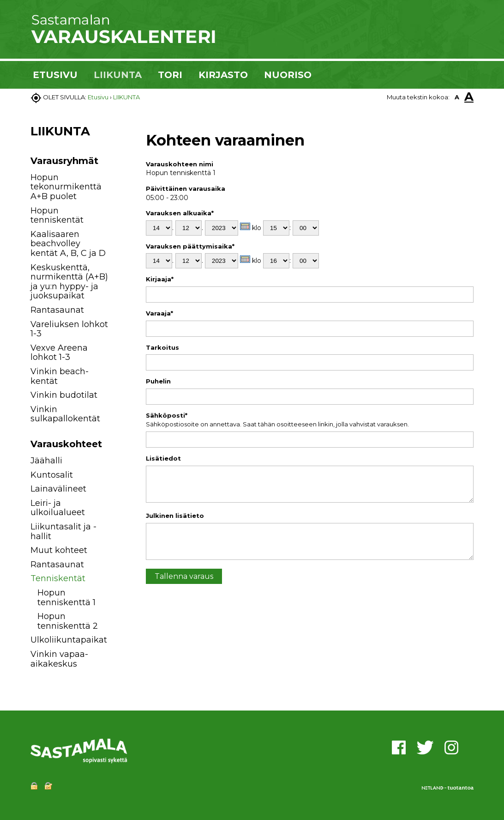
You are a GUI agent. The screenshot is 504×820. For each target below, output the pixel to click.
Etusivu (98, 97)
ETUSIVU (55, 75)
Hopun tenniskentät (57, 216)
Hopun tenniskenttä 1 (66, 598)
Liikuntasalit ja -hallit (63, 531)
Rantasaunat (57, 310)
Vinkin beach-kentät (60, 376)
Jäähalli (46, 461)
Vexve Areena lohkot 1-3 (59, 353)
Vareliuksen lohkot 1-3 (69, 329)
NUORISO (288, 75)
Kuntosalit (52, 475)
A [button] (457, 97)
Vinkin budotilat (64, 395)
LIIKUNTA (118, 75)
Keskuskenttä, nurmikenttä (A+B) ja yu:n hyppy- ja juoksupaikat (69, 282)
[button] (119, 462)
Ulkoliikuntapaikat (69, 640)
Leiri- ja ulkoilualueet (58, 508)
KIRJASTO (223, 75)
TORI (170, 75)
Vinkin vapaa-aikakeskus (59, 659)
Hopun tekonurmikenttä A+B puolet (66, 187)
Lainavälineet (58, 489)
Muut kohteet (59, 550)
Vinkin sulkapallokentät (65, 414)
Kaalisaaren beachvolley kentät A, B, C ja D (68, 244)
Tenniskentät (58, 578)
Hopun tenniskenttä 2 (68, 621)
